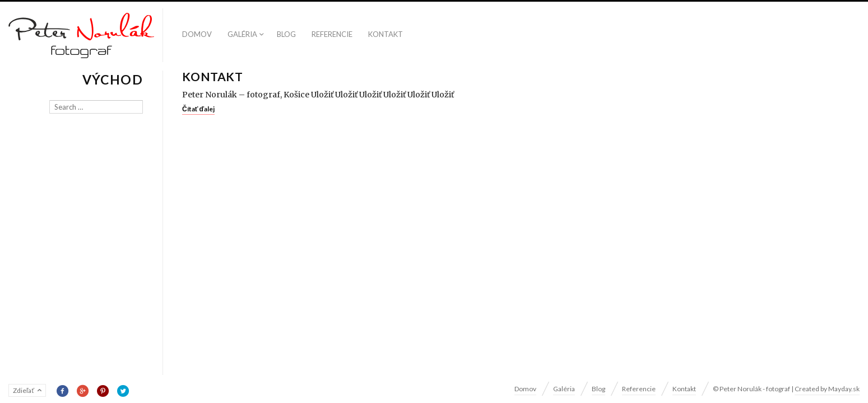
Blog (286, 34)
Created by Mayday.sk (827, 389)
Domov (197, 34)
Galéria (242, 34)
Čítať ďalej (198, 109)
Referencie (332, 34)
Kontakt (386, 34)
